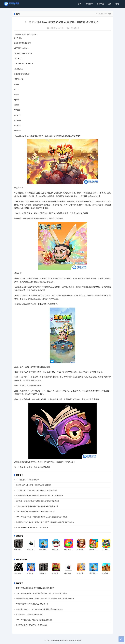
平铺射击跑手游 (70, 549)
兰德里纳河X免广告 (21, 573)
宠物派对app (56, 549)
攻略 (110, 4)
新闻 (109, 14)
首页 (80, 4)
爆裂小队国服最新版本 (97, 549)
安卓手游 (100, 4)
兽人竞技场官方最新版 (60, 573)
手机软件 (89, 4)
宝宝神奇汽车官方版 (109, 549)
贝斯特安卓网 (102, 14)
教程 (117, 4)
